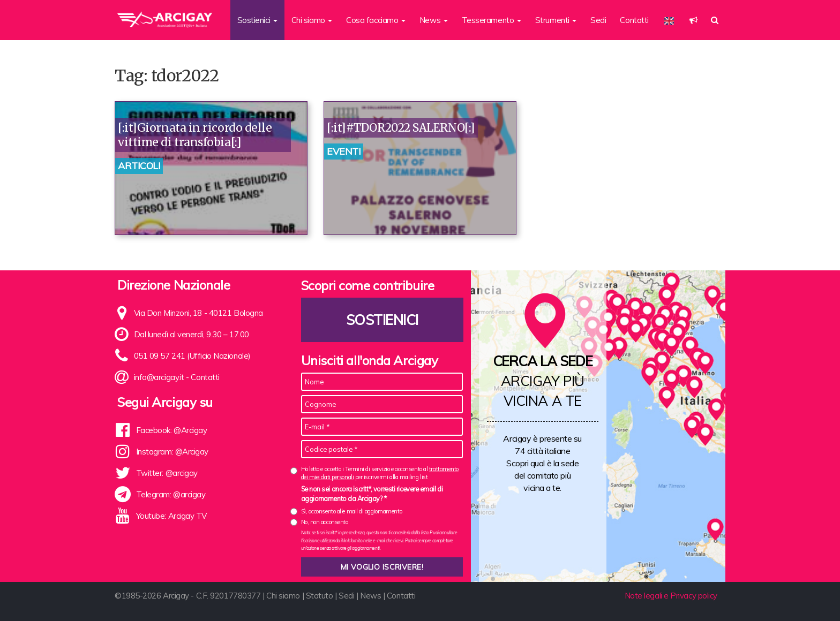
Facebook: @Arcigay (172, 430)
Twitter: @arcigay (167, 473)
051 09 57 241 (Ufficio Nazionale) (192, 356)
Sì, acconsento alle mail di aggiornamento (352, 511)
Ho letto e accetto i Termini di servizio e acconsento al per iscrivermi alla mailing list (380, 473)
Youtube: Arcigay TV (171, 516)
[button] (693, 20)
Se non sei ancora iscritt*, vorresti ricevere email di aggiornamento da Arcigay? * (372, 494)
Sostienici (382, 320)
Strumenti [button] (556, 20)
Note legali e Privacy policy (671, 596)
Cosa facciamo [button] (376, 20)
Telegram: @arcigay (171, 494)
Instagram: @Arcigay (172, 452)
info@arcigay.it (159, 377)
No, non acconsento (325, 522)
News (370, 596)
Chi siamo (283, 596)
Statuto (320, 596)
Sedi (598, 20)
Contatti (634, 20)
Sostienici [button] (257, 20)
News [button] (434, 20)
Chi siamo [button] (312, 20)
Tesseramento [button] (492, 20)
